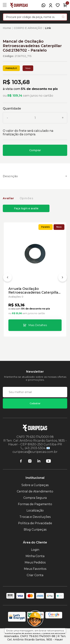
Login (35, 550)
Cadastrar (35, 403)
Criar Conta (35, 575)
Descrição (10, 176)
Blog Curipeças (35, 530)
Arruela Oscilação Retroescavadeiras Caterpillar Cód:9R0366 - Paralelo (34, 291)
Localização (35, 510)
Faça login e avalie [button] (26, 208)
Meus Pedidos (35, 562)
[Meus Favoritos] (58, 5)
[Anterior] (7, 278)
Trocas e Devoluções (35, 517)
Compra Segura (35, 498)
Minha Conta (35, 556)
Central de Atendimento (35, 491)
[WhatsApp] (43, 5)
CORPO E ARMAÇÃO (28, 28)
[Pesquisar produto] (63, 17)
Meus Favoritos (35, 569)
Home (7, 28)
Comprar (35, 150)
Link (48, 28)
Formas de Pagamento (35, 504)
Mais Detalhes (38, 325)
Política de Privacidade (35, 523)
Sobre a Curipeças (35, 485)
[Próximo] (63, 278)
